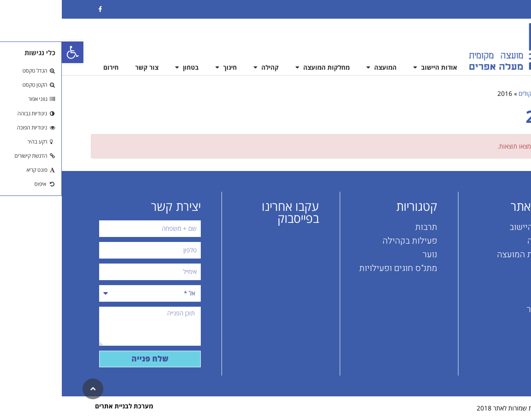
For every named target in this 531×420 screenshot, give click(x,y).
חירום (49, 67)
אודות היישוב (373, 67)
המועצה (320, 67)
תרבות (364, 227)
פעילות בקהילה (348, 241)
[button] (11, 52)
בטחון (125, 67)
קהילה (204, 67)
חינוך (164, 67)
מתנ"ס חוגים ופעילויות (336, 268)
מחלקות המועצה (261, 67)
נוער (368, 255)
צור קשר (85, 67)
